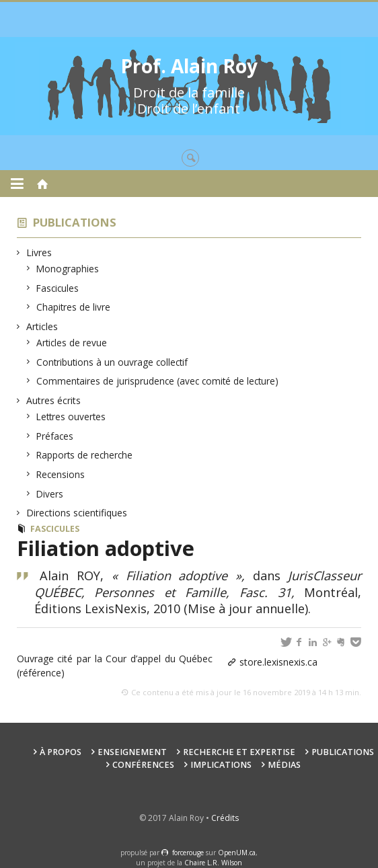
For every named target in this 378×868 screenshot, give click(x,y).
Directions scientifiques (77, 513)
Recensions (61, 474)
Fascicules (58, 288)
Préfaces (55, 436)
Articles (42, 326)
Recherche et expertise (239, 752)
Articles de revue (72, 343)
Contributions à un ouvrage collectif (112, 362)
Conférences (143, 765)
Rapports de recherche (85, 455)
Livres (39, 252)
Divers (50, 494)
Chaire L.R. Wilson (213, 863)
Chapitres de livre (74, 307)
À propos (61, 752)
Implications (221, 765)
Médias (284, 765)
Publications (75, 222)
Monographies (68, 269)
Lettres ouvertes (71, 417)
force (188, 853)
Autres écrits (54, 400)
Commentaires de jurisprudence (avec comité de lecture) (158, 381)
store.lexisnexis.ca (278, 662)
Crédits (225, 818)
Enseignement (132, 752)
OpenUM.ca (237, 853)
